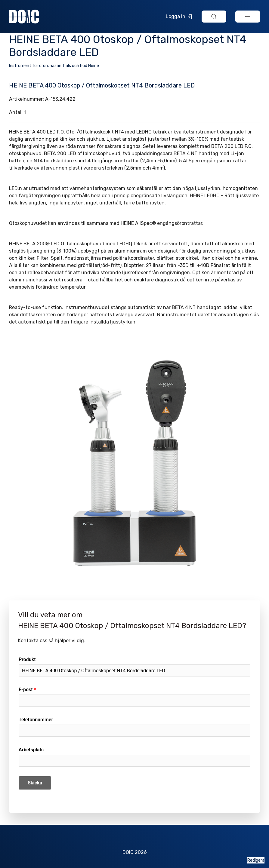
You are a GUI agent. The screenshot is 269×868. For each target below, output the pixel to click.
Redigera (256, 860)
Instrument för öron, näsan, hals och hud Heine (54, 66)
